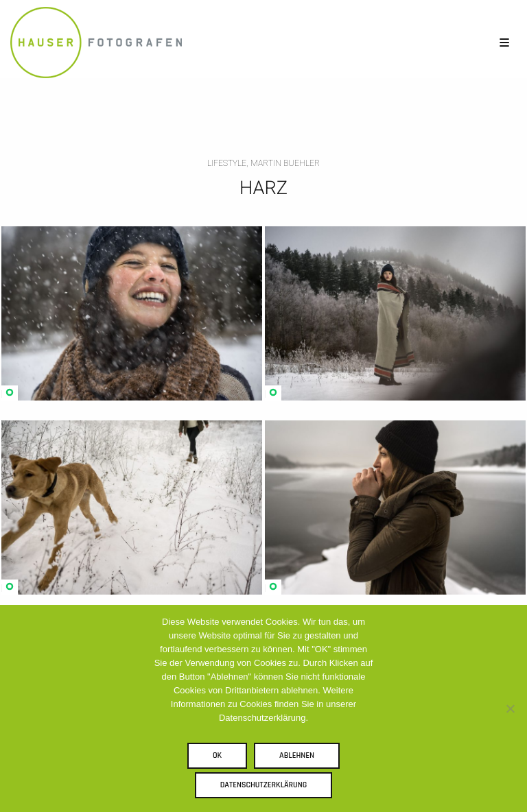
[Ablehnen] (510, 708)
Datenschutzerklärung (264, 785)
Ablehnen (297, 755)
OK (217, 755)
